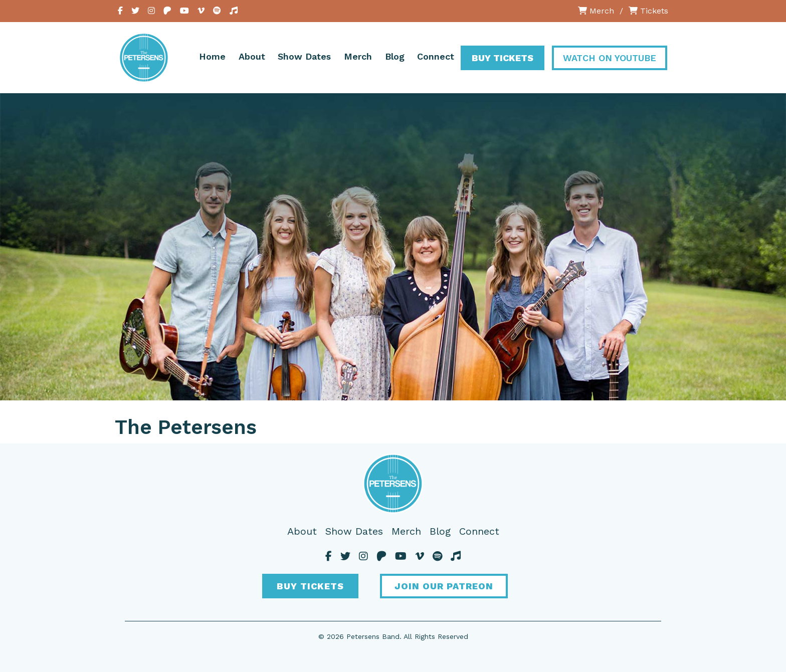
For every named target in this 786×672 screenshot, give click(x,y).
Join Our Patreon (444, 586)
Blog (395, 56)
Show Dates (304, 56)
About (252, 56)
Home (212, 56)
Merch (596, 11)
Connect (436, 56)
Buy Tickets (503, 58)
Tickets (648, 11)
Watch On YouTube (610, 58)
